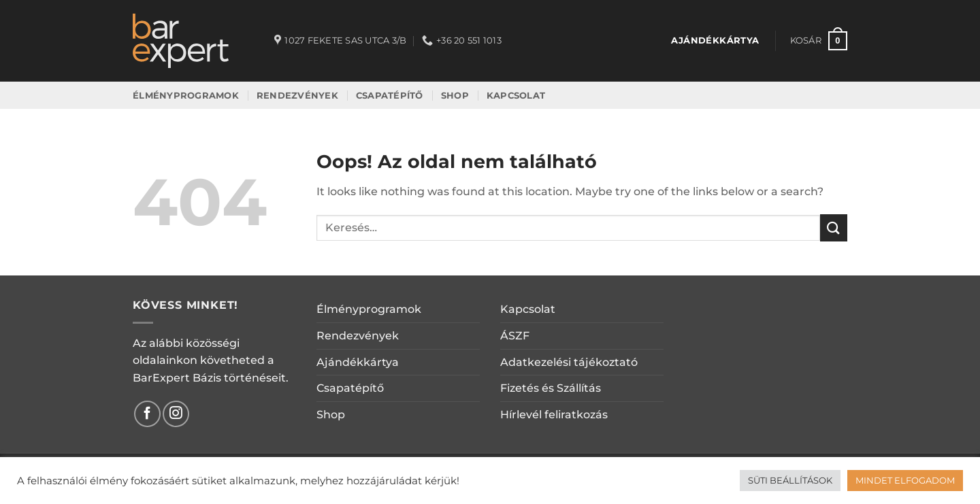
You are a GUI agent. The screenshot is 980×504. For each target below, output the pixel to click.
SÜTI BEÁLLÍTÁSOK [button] (790, 480)
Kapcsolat (528, 309)
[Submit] (834, 228)
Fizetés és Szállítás (551, 388)
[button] (819, 41)
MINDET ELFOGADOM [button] (905, 480)
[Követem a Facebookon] (147, 414)
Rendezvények (358, 336)
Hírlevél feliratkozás (554, 415)
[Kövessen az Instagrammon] (176, 414)
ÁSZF (515, 336)
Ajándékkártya (358, 362)
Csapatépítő (350, 388)
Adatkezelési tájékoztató (569, 362)
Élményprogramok (369, 309)
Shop (331, 415)
